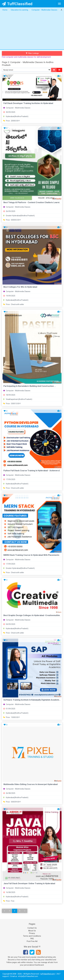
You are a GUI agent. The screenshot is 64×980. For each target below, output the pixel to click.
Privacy (32, 933)
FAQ (32, 939)
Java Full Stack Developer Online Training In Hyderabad (29, 883)
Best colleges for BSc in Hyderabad (20, 287)
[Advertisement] (32, 31)
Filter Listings (32, 53)
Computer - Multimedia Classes (17, 108)
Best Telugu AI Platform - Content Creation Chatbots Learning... (33, 202)
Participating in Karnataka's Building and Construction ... (30, 386)
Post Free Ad (32, 941)
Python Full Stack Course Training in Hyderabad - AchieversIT (32, 471)
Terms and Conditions (32, 936)
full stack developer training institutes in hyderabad (28, 103)
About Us (32, 931)
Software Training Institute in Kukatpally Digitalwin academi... (32, 700)
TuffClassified (17, 4)
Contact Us (32, 928)
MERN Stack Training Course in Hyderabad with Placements (31, 555)
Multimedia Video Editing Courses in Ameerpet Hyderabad (31, 784)
